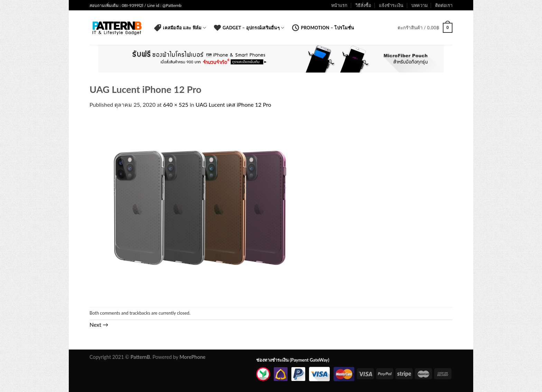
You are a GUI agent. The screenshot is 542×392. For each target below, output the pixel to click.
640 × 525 (176, 104)
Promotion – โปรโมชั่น (323, 28)
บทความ (419, 5)
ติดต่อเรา (444, 5)
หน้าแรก (339, 5)
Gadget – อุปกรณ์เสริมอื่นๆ (249, 28)
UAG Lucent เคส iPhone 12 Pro (233, 104)
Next (99, 324)
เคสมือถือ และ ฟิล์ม (180, 28)
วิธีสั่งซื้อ (363, 5)
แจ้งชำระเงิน (391, 5)
